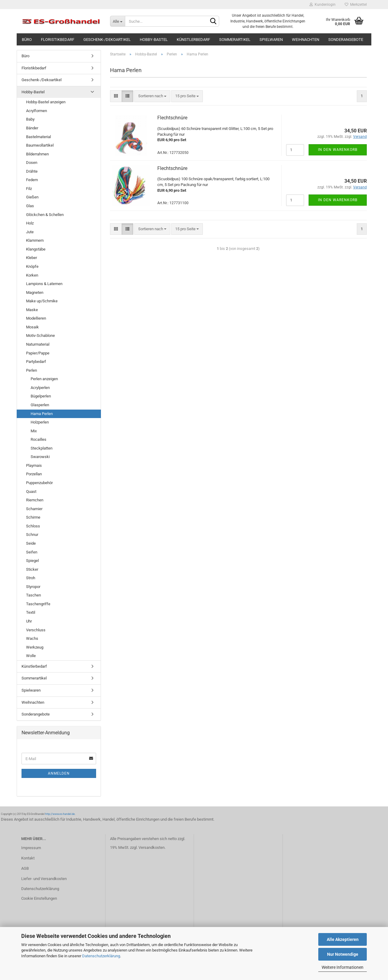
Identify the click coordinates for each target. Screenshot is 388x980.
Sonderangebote (346, 40)
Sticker (32, 569)
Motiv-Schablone (40, 336)
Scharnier (34, 509)
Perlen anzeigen (44, 379)
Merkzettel (356, 5)
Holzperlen (40, 422)
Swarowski (40, 457)
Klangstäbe (36, 249)
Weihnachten (306, 40)
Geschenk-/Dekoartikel (107, 40)
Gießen (32, 197)
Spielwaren (271, 40)
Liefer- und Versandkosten (44, 879)
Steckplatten (42, 448)
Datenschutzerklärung (101, 956)
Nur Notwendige (343, 954)
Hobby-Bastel (154, 40)
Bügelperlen (41, 396)
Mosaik (32, 327)
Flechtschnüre (172, 118)
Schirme (33, 517)
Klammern (35, 240)
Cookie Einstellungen (39, 898)
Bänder (32, 128)
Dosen (32, 163)
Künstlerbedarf (193, 40)
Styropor (33, 587)
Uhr (29, 621)
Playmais (34, 465)
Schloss (33, 526)
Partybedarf (36, 362)
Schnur (32, 535)
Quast (31, 492)
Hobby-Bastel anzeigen (46, 102)
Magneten (35, 292)
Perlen (32, 370)
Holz (30, 223)
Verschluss (36, 630)
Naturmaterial (38, 344)
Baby (30, 119)
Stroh (31, 578)
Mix (34, 431)
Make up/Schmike (42, 301)
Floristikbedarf (58, 40)
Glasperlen (40, 405)
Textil (31, 612)
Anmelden (59, 773)
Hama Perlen (42, 414)
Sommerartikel (235, 40)
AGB (25, 868)
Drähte (32, 171)
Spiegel (32, 561)
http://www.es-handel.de (60, 814)
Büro (27, 40)
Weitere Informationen (343, 967)
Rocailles (38, 439)
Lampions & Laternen (44, 284)
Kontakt (28, 858)
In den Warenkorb (338, 150)
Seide (31, 543)
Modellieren (36, 318)
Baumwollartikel (40, 145)
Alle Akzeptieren (343, 939)
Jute (30, 232)
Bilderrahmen (37, 154)
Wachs (32, 638)
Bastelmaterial (38, 137)
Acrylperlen (40, 388)
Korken (32, 275)
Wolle (31, 656)
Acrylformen (37, 111)
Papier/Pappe (38, 353)
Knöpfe (32, 266)
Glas (30, 206)
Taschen (33, 595)
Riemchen (35, 500)
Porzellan (34, 474)
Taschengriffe (38, 604)
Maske (32, 310)
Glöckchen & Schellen (45, 215)
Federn (32, 180)
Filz (29, 189)
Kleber (32, 258)
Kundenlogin (323, 5)
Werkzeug (35, 647)
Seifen (32, 552)
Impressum (31, 848)
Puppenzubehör (39, 483)
